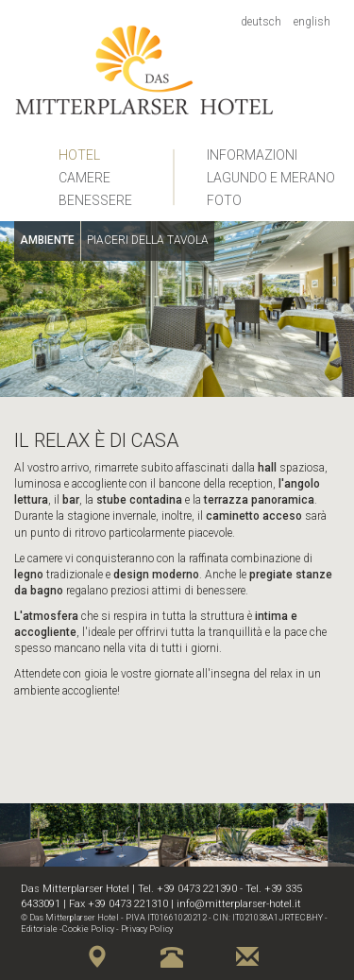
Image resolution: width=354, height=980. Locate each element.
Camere (84, 178)
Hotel (79, 155)
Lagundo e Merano (271, 178)
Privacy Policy (147, 929)
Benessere (95, 200)
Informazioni (252, 155)
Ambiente (47, 240)
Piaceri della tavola (148, 240)
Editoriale (39, 929)
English (312, 22)
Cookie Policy (88, 929)
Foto (224, 200)
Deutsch (261, 22)
